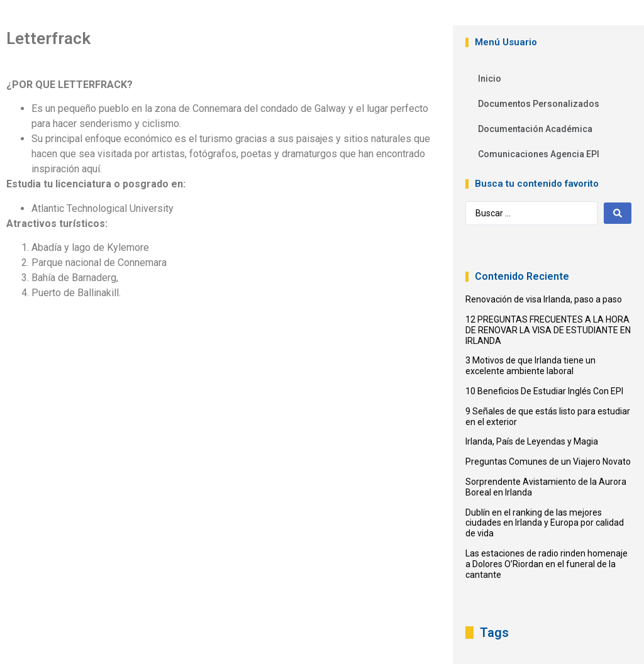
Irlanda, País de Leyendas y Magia (532, 441)
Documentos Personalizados (539, 104)
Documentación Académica (535, 129)
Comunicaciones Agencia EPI (539, 154)
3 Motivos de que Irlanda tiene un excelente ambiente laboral (530, 366)
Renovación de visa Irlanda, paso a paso (544, 299)
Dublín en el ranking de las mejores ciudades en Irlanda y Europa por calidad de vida (545, 523)
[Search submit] (618, 213)
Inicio (490, 79)
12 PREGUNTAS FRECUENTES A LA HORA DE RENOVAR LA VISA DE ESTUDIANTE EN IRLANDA (548, 330)
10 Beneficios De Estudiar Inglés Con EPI (544, 391)
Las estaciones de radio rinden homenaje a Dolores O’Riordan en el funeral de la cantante (547, 564)
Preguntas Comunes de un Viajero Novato (548, 462)
